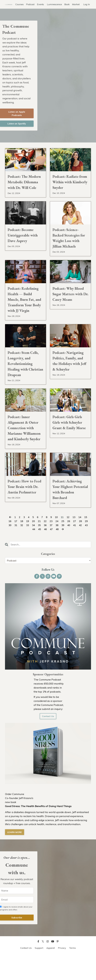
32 (20, 551)
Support (39, 974)
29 (88, 547)
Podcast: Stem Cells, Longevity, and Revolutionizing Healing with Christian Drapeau (24, 377)
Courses (19, 4)
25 (63, 547)
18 (20, 547)
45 (39, 555)
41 (76, 551)
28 (82, 547)
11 (62, 543)
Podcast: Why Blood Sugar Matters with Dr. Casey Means (69, 305)
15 (87, 543)
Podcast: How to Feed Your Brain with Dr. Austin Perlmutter (21, 514)
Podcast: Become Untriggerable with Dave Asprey (24, 244)
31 (14, 551)
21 (39, 547)
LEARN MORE (15, 858)
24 (57, 547)
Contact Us (48, 742)
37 (51, 551)
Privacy (62, 974)
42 (82, 551)
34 (33, 551)
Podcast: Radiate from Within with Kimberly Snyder (68, 183)
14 (81, 543)
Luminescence (54, 4)
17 (14, 547)
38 (57, 551)
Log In (87, 4)
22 (45, 547)
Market (76, 4)
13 (75, 543)
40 (69, 551)
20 (33, 547)
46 (45, 555)
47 (51, 555)
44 (33, 555)
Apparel (51, 974)
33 (27, 551)
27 (76, 547)
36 (45, 551)
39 (63, 551)
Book (67, 4)
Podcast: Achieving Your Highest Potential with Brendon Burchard (68, 514)
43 (88, 551)
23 (51, 547)
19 (27, 547)
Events (40, 4)
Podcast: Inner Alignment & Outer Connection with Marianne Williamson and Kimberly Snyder (24, 447)
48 (58, 555)
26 (69, 547)
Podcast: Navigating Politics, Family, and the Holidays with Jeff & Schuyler (69, 374)
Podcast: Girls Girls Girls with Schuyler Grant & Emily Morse (69, 441)
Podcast (30, 4)
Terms (72, 974)
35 (39, 551)
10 (56, 543)
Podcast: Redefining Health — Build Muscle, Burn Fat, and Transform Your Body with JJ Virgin (25, 311)
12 (68, 543)
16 (8, 547)
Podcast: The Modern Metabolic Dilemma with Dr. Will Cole (23, 186)
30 (8, 551)
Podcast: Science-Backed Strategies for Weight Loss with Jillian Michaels (70, 247)
